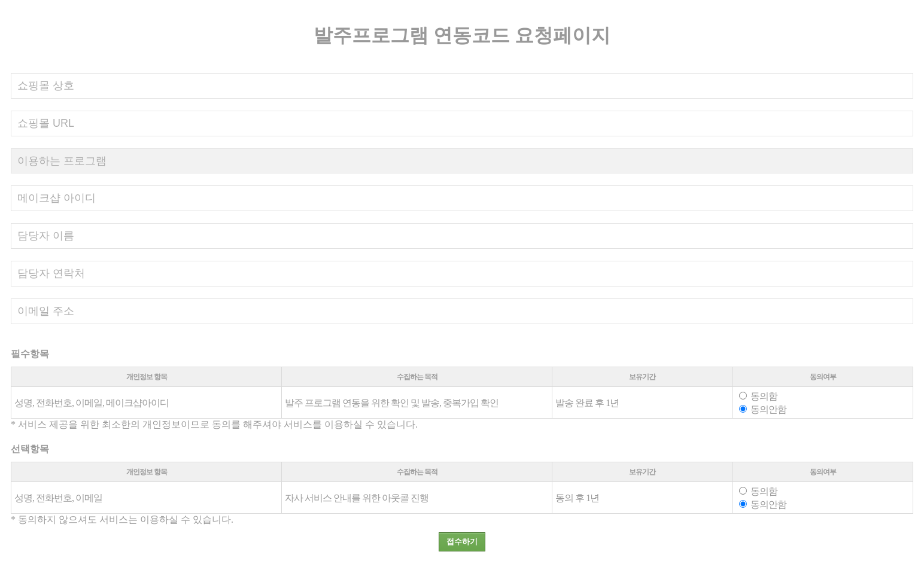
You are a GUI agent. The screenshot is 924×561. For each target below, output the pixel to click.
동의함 (758, 396)
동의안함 (763, 409)
